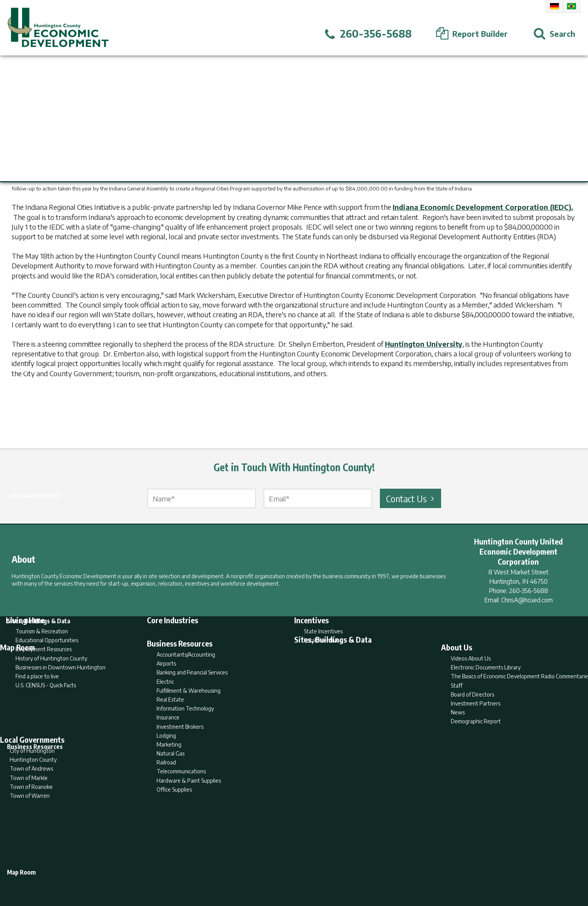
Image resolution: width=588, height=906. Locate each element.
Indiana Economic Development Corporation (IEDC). (483, 207)
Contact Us (411, 498)
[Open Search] (554, 34)
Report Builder (291, 870)
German (554, 6)
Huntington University (424, 344)
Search (254, 870)
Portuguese (572, 6)
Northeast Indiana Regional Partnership (474, 179)
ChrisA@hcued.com (527, 600)
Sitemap (356, 870)
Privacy (328, 870)
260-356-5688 (529, 591)
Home (229, 870)
